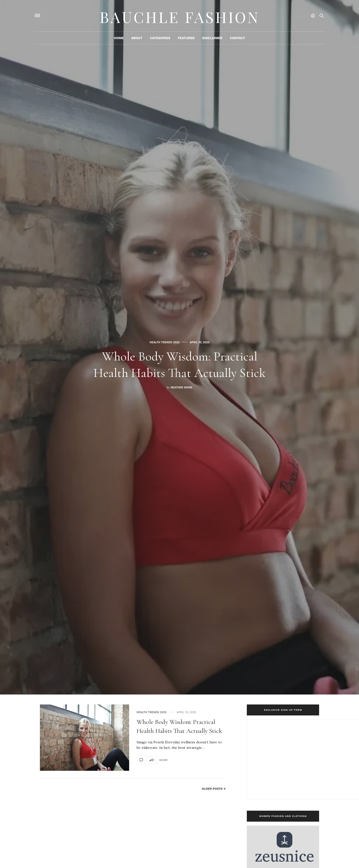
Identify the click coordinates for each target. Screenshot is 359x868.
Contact (237, 39)
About (137, 39)
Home (119, 39)
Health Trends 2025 (165, 334)
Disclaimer (212, 39)
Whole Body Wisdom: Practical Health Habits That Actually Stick (179, 364)
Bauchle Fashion (179, 16)
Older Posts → (214, 789)
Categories (160, 39)
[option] (179, 347)
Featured (186, 39)
